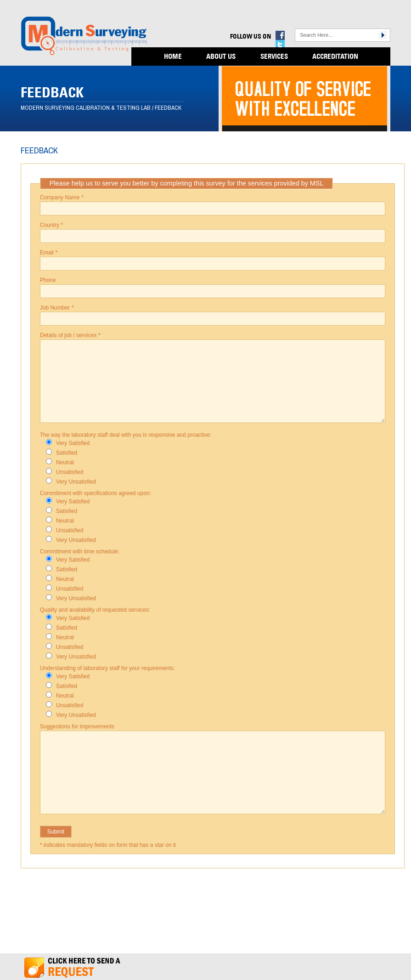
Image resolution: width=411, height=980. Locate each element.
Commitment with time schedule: (80, 552)
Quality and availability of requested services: (95, 610)
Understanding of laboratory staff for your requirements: (108, 668)
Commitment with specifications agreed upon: (96, 493)
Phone (48, 280)
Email (49, 253)
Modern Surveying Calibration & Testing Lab (86, 108)
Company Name (62, 197)
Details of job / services (70, 335)
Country (51, 225)
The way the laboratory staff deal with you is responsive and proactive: (126, 435)
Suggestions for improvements (77, 727)
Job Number (57, 308)
